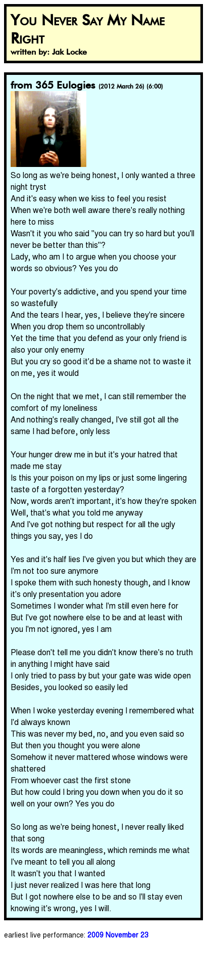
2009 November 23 (118, 934)
